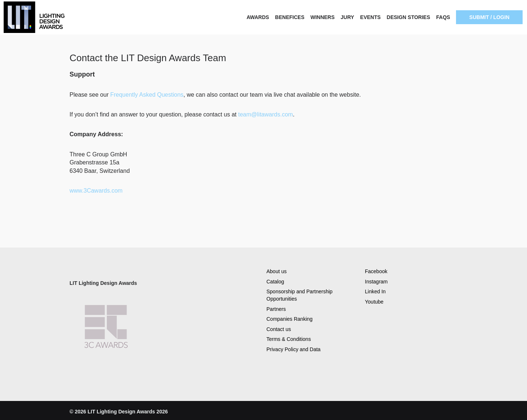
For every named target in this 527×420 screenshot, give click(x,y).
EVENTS (370, 17)
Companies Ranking (289, 319)
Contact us (279, 329)
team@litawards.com (266, 114)
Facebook (376, 271)
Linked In (375, 291)
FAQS (443, 17)
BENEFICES (290, 17)
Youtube (374, 302)
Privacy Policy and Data (294, 349)
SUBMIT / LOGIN (489, 17)
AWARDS (258, 17)
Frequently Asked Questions (147, 95)
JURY (347, 17)
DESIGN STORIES (409, 17)
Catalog (275, 282)
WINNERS (322, 17)
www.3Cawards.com (97, 191)
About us (276, 271)
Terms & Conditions (289, 339)
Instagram (376, 282)
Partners (276, 309)
